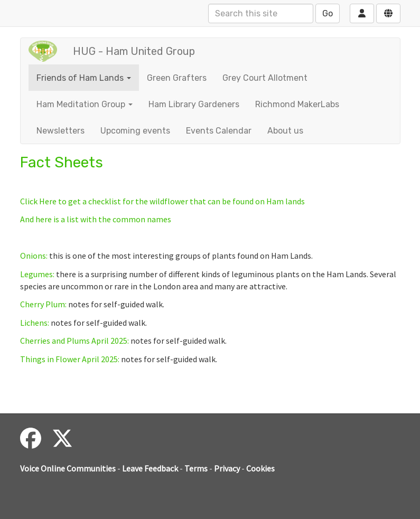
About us (285, 131)
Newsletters (60, 131)
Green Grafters (177, 78)
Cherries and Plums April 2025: (74, 341)
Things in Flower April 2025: (70, 359)
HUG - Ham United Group (134, 51)
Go (328, 13)
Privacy (227, 468)
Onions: (34, 256)
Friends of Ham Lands (84, 78)
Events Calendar (219, 131)
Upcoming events (135, 131)
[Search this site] (261, 13)
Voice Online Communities (68, 468)
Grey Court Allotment (265, 78)
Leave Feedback (150, 468)
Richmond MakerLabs (297, 104)
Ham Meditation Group (85, 104)
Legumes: (37, 274)
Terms (196, 468)
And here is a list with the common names (96, 219)
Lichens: (35, 323)
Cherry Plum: (43, 304)
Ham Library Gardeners (194, 104)
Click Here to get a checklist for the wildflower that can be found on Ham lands (162, 201)
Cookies (260, 468)
